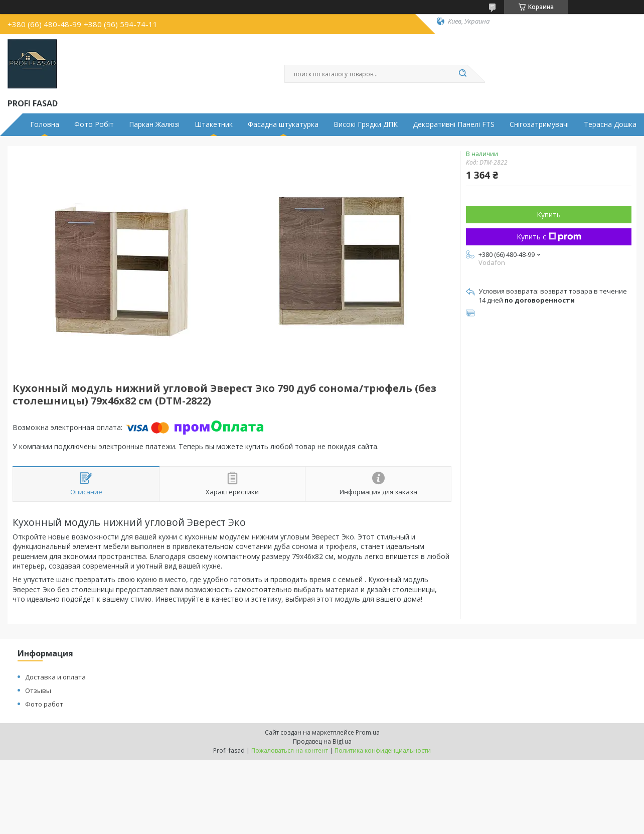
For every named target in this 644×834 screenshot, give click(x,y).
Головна (45, 124)
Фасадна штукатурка (283, 124)
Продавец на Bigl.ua (322, 741)
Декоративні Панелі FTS (454, 124)
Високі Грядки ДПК (366, 124)
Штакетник (214, 124)
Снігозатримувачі (539, 124)
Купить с (549, 237)
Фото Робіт (94, 124)
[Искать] (462, 74)
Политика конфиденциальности (383, 750)
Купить (549, 215)
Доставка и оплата (55, 677)
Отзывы (38, 690)
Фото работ (44, 704)
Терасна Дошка (610, 124)
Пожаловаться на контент (290, 750)
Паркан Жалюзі (154, 124)
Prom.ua (368, 732)
